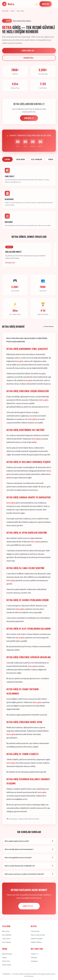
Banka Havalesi (7, 954)
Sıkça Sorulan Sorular (38, 935)
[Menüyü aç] (54, 4)
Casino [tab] (7, 159)
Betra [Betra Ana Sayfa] (8, 4)
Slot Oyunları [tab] (37, 159)
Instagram (34, 961)
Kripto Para (6, 961)
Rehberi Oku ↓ (29, 58)
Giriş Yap (46, 4)
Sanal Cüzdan (7, 965)
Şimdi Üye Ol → (29, 906)
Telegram (34, 957)
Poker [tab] (51, 159)
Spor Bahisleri (7, 935)
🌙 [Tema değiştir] (36, 4)
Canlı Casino (6, 939)
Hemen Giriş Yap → (29, 51)
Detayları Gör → (11, 263)
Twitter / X (34, 954)
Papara (5, 957)
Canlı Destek (35, 931)
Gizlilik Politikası (36, 942)
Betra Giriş (6, 931)
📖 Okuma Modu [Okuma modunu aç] (48, 326)
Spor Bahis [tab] (21, 159)
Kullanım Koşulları (37, 939)
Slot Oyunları (7, 942)
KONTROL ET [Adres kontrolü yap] (29, 118)
